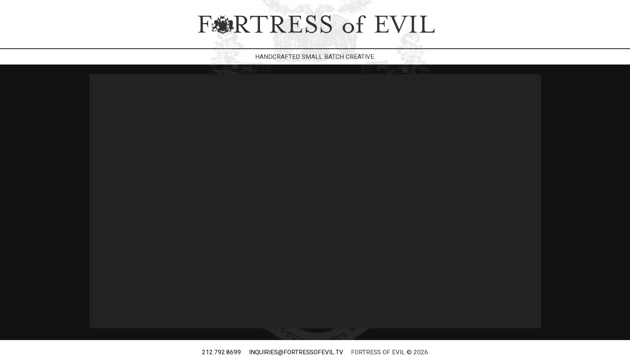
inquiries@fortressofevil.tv (296, 352)
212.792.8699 (221, 352)
